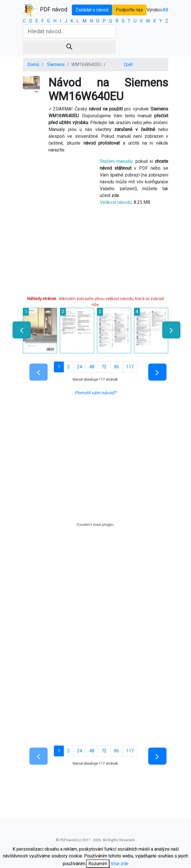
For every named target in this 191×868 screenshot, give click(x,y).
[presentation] (19, 330)
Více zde (119, 864)
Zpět (128, 64)
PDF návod (45, 10)
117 (130, 367)
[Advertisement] (95, 253)
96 (116, 367)
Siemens (56, 64)
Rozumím (98, 864)
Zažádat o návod (92, 10)
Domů (33, 64)
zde (115, 195)
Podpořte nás (129, 10)
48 (92, 367)
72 (104, 367)
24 (80, 367)
